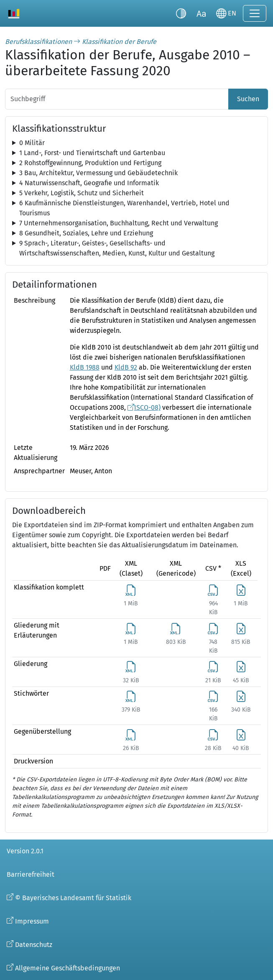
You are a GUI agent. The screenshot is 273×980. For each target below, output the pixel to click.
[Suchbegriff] (117, 99)
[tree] (136, 143)
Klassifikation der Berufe (119, 42)
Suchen (248, 99)
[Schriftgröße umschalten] (201, 13)
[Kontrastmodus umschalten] (181, 13)
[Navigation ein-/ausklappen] (255, 13)
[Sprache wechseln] (226, 13)
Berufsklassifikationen (38, 42)
